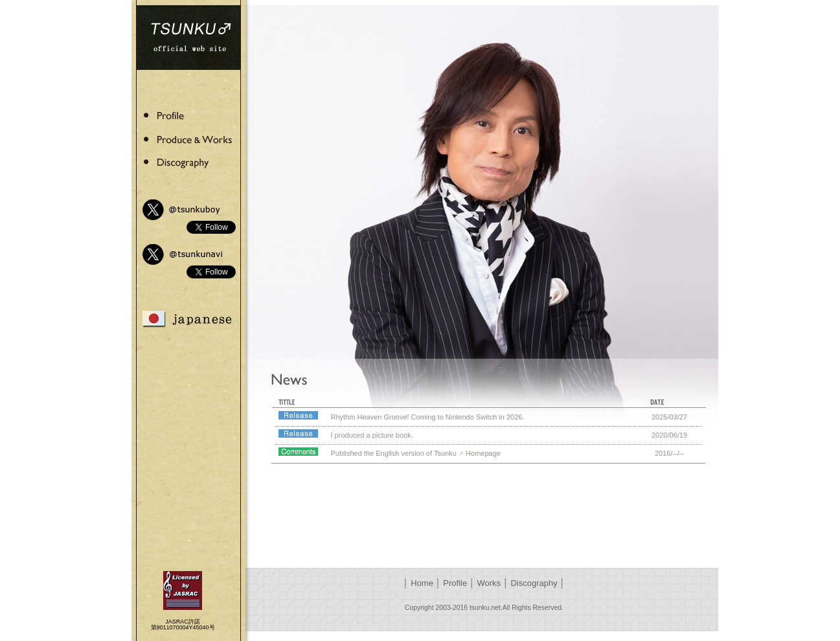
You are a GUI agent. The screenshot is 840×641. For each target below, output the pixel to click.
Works (489, 583)
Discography (534, 583)
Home (422, 583)
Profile (455, 583)
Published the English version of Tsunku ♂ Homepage (416, 453)
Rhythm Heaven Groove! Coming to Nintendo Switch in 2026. (428, 417)
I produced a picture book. (372, 435)
